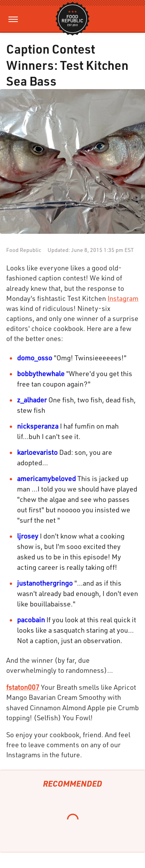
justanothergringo (45, 583)
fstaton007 (23, 687)
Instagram (123, 298)
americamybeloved (46, 478)
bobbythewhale (41, 373)
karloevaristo (37, 452)
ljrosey (28, 536)
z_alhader (32, 400)
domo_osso (35, 358)
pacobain (31, 620)
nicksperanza (38, 426)
